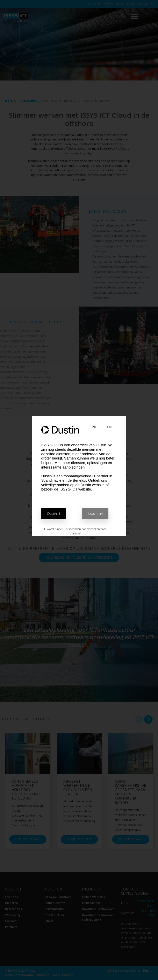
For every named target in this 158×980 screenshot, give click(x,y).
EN (109, 427)
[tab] (95, 427)
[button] (55, 514)
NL (95, 427)
